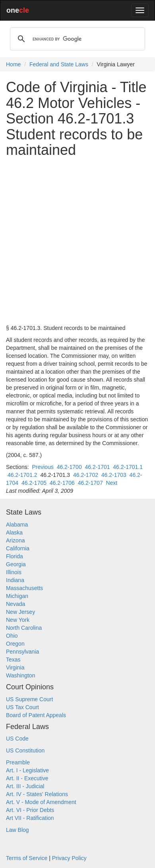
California (18, 548)
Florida (15, 556)
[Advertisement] (77, 241)
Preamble (18, 762)
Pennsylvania (22, 652)
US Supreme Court (29, 699)
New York (18, 620)
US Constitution (25, 750)
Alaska (14, 532)
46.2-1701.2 (22, 475)
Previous (43, 467)
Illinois (14, 572)
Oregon (15, 644)
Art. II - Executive (27, 778)
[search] (76, 39)
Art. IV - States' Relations (37, 794)
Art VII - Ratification (30, 818)
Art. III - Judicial (25, 786)
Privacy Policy (69, 858)
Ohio (12, 636)
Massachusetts (24, 588)
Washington (20, 675)
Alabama (17, 525)
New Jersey (20, 612)
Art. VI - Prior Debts (30, 810)
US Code (17, 739)
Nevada (15, 604)
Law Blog (17, 830)
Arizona (15, 540)
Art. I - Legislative (27, 770)
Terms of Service (27, 858)
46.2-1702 (86, 475)
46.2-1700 (69, 467)
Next (111, 483)
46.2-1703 (114, 475)
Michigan (17, 596)
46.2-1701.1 (128, 467)
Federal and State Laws (59, 64)
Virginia (15, 667)
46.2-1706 (62, 483)
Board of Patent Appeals (36, 715)
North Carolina (24, 628)
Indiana (15, 580)
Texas (13, 660)
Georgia (16, 564)
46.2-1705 (34, 483)
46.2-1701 (97, 467)
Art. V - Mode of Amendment (41, 802)
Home (13, 64)
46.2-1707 (90, 483)
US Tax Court (22, 707)
